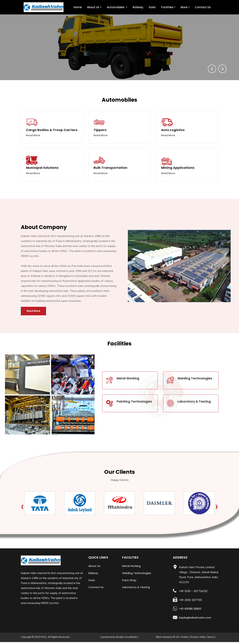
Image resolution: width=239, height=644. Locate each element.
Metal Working (132, 569)
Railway (138, 7)
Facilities (167, 7)
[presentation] (211, 69)
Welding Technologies (137, 576)
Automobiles (116, 7)
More (184, 7)
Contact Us (203, 7)
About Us (93, 7)
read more (33, 139)
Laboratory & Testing (136, 590)
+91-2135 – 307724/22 (193, 594)
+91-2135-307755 (190, 602)
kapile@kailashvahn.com (195, 620)
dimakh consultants (127, 639)
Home (78, 7)
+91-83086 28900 (190, 611)
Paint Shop (129, 583)
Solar (152, 7)
